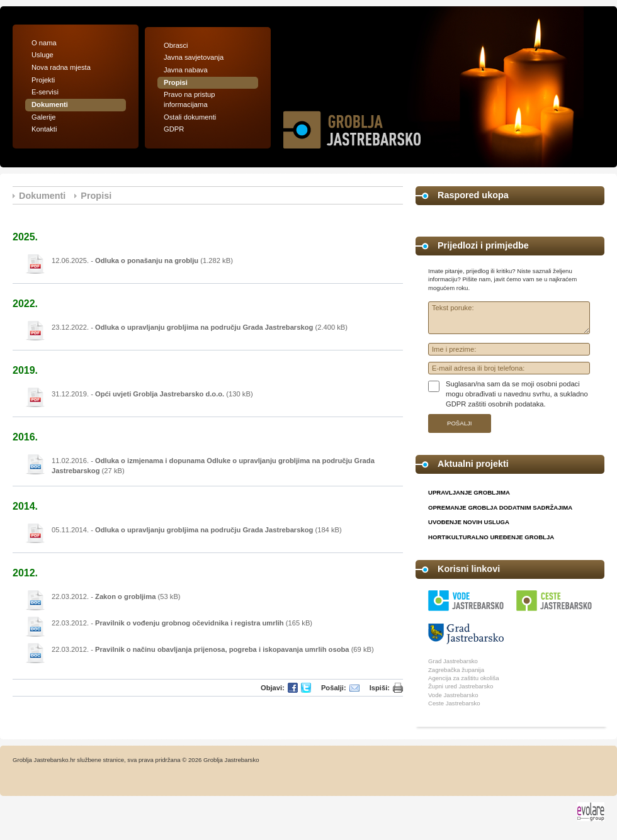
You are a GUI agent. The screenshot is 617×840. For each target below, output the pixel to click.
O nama (44, 43)
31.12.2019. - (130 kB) (152, 394)
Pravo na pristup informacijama (189, 99)
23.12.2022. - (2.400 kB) (200, 327)
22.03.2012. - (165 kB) (182, 623)
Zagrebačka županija (456, 670)
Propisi (176, 82)
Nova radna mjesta (61, 67)
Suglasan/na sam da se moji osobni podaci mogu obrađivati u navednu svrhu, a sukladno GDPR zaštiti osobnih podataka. (517, 394)
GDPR (174, 129)
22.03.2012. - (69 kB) (213, 649)
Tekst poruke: (509, 318)
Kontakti (44, 129)
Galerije (44, 117)
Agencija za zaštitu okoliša (464, 678)
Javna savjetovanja (194, 57)
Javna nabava (186, 70)
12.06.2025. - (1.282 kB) (142, 260)
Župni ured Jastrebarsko (461, 686)
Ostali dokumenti (190, 117)
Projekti (43, 80)
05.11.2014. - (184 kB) (197, 530)
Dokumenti (50, 104)
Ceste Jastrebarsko (454, 703)
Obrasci (176, 45)
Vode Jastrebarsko (453, 695)
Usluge (42, 55)
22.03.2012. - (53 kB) (116, 596)
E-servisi (45, 92)
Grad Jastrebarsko (453, 661)
